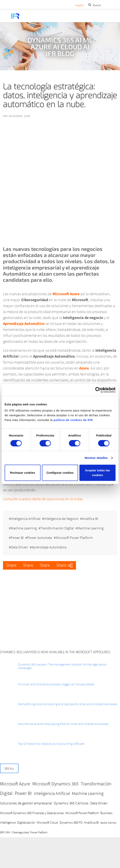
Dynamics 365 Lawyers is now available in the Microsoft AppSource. (55, 652)
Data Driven (19, 547)
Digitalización (26, 822)
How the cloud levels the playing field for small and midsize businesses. (63, 724)
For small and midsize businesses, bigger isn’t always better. (56, 684)
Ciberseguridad (20, 832)
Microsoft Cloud (47, 822)
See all (9, 768)
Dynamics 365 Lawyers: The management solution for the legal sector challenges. (62, 666)
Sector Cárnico (108, 823)
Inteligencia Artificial (25, 519)
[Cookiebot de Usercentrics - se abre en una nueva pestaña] (98, 390)
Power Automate (40, 538)
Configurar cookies (60, 473)
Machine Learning (24, 528)
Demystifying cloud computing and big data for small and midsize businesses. (68, 704)
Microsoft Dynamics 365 (55, 784)
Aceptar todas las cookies (97, 473)
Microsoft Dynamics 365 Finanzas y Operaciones (32, 813)
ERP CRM (5, 832)
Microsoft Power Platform (74, 538)
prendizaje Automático (25, 323)
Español (80, 5)
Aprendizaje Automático (49, 547)
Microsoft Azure (15, 784)
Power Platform (39, 832)
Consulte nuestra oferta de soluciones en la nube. (43, 499)
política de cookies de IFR (73, 420)
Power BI (17, 538)
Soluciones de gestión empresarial (26, 803)
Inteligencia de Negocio (61, 519)
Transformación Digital (57, 528)
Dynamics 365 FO (71, 822)
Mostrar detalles (96, 458)
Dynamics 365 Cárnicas (71, 803)
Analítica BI (90, 519)
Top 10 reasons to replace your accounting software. (51, 744)
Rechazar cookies (23, 473)
